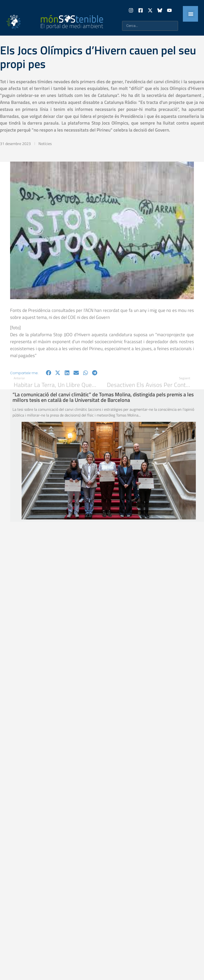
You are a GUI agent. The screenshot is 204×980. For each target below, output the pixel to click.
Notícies (45, 144)
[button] (191, 14)
